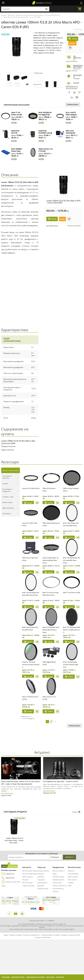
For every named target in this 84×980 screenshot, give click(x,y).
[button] (70, 94)
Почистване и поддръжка (7, 490)
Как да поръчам (43, 871)
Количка (80, 8)
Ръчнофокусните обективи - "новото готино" (61, 781)
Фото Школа (72, 880)
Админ (6, 935)
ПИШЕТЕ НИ (8, 874)
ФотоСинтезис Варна (30, 874)
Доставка (41, 877)
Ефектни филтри (8, 508)
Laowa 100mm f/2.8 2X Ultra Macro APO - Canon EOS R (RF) (63, 202)
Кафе (70, 886)
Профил (81, 3)
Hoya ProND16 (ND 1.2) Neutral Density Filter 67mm (51, 560)
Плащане (41, 874)
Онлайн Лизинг (43, 889)
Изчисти (75, 812)
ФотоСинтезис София (30, 871)
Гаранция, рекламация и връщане (43, 883)
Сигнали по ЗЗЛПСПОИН (43, 937)
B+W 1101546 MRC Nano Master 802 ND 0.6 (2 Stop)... (51, 630)
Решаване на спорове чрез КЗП (71, 935)
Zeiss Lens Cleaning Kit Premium (70, 133)
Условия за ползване (15, 935)
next (55, 722)
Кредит (72, 43)
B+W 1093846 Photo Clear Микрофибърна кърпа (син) (18, 152)
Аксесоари (51, 977)
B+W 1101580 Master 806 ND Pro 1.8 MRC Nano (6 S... (71, 630)
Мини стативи (7, 502)
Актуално (60, 977)
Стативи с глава (8, 497)
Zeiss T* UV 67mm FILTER (17, 114)
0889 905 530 (8, 878)
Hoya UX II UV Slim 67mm (31, 488)
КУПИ (14, 123)
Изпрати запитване (72, 61)
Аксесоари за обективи (7, 477)
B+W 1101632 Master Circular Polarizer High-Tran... (71, 665)
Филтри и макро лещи (10, 470)
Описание (6, 977)
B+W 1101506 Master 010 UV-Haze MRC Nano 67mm (71, 560)
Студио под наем (28, 886)
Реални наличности (60, 886)
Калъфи (5, 484)
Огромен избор (58, 877)
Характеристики (18, 977)
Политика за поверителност (31, 935)
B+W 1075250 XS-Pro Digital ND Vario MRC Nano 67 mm (45, 116)
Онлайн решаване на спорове (50, 935)
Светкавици (7, 514)
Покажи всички (73, 104)
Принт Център (28, 877)
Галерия (71, 883)
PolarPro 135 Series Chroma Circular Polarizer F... (31, 665)
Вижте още (39, 73)
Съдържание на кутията (35, 977)
